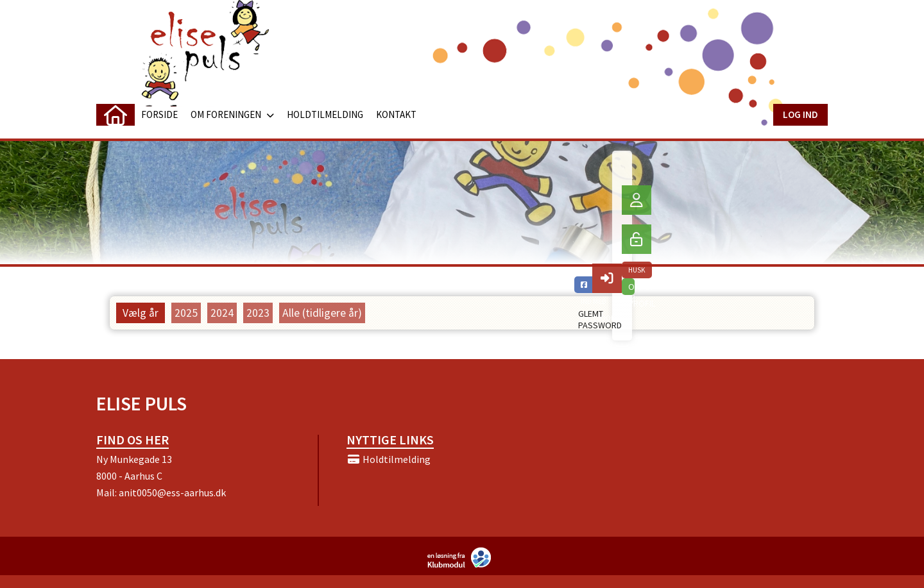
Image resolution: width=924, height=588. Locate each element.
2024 (222, 313)
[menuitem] (116, 115)
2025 (186, 313)
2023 (258, 313)
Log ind (800, 114)
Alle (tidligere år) (322, 313)
